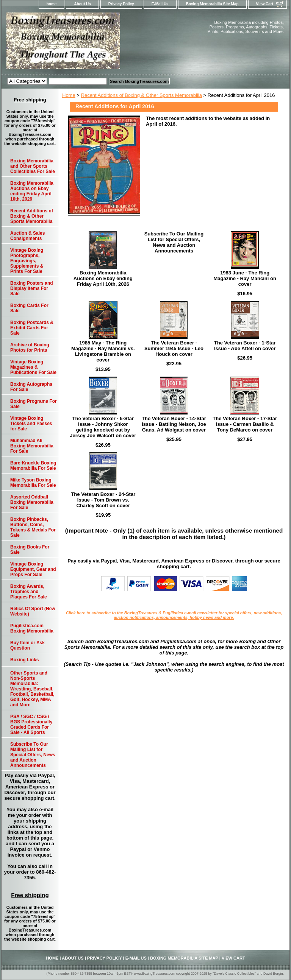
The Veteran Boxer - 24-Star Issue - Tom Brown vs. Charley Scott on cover (103, 500)
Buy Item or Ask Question (27, 645)
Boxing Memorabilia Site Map (212, 4)
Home (69, 95)
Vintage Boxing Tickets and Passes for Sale (31, 424)
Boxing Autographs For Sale (31, 387)
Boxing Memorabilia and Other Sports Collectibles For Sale (33, 166)
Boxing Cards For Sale (29, 308)
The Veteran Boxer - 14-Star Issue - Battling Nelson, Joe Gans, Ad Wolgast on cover (174, 424)
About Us (82, 4)
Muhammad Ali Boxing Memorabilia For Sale (32, 446)
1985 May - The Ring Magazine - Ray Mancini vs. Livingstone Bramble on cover (103, 351)
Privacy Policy (121, 4)
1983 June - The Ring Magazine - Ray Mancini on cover (245, 278)
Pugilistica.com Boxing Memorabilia (32, 628)
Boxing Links (24, 660)
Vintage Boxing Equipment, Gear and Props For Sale (33, 569)
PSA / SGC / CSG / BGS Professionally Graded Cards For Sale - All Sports (31, 724)
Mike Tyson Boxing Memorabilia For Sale (33, 483)
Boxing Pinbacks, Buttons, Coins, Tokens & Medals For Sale (33, 527)
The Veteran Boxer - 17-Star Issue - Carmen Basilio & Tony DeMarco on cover (245, 424)
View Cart (265, 4)
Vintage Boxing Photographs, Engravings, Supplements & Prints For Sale (27, 261)
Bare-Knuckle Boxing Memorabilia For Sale (33, 466)
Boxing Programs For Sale (34, 404)
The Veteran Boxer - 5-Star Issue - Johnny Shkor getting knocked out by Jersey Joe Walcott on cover (103, 427)
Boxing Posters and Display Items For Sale (32, 288)
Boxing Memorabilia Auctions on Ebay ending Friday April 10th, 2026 (103, 278)
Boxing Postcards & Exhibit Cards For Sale (32, 328)
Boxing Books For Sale (30, 550)
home (52, 4)
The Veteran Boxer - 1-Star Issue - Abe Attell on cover (245, 346)
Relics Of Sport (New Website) (33, 611)
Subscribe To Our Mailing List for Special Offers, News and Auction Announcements (174, 242)
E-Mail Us (160, 4)
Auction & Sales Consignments (27, 236)
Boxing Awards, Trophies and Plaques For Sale (29, 592)
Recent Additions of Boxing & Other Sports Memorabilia (142, 95)
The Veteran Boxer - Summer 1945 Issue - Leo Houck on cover (174, 348)
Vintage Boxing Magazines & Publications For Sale (33, 367)
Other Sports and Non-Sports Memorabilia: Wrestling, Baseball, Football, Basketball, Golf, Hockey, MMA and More (32, 689)
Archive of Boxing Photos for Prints (30, 347)
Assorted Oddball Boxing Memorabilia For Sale (32, 502)
